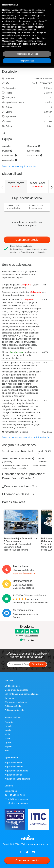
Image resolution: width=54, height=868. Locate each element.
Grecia (8, 730)
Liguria (8, 742)
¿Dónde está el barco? (20, 486)
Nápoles (9, 746)
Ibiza (7, 750)
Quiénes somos (12, 686)
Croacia (8, 726)
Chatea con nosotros (16, 803)
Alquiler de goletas (13, 775)
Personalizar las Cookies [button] (27, 54)
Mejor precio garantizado (16, 690)
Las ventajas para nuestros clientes (22, 694)
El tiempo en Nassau (18, 494)
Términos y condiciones (16, 702)
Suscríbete (38, 664)
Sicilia (7, 734)
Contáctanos (11, 791)
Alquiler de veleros (13, 763)
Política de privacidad (15, 710)
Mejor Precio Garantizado (25, 573)
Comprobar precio (27, 240)
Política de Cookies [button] (34, 24)
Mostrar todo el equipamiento (19, 167)
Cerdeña (9, 722)
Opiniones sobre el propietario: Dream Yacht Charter (24, 476)
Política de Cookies (14, 706)
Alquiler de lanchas (14, 767)
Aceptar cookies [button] (27, 61)
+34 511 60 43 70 (15, 795)
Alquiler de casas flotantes (17, 779)
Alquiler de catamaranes (16, 771)
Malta (7, 738)
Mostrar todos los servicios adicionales (26, 438)
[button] (50, 5)
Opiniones (10, 698)
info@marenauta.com (17, 799)
